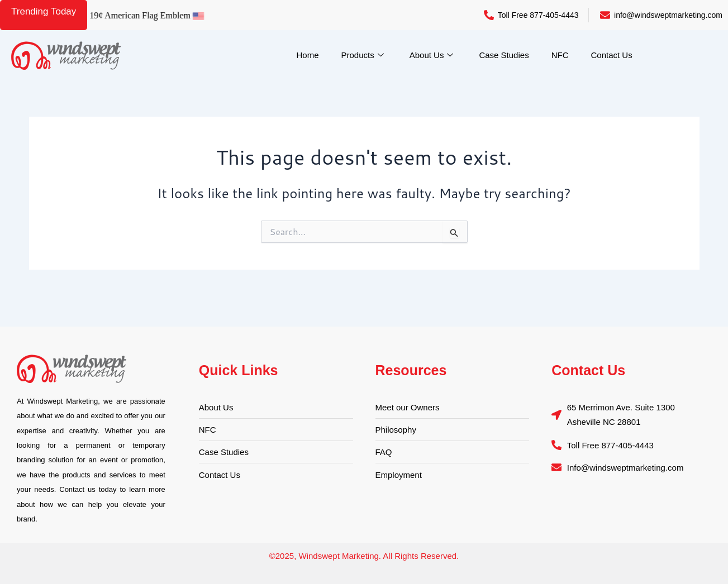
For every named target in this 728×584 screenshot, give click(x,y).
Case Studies (504, 55)
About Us (432, 55)
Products (363, 55)
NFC (560, 55)
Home (308, 55)
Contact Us (611, 55)
